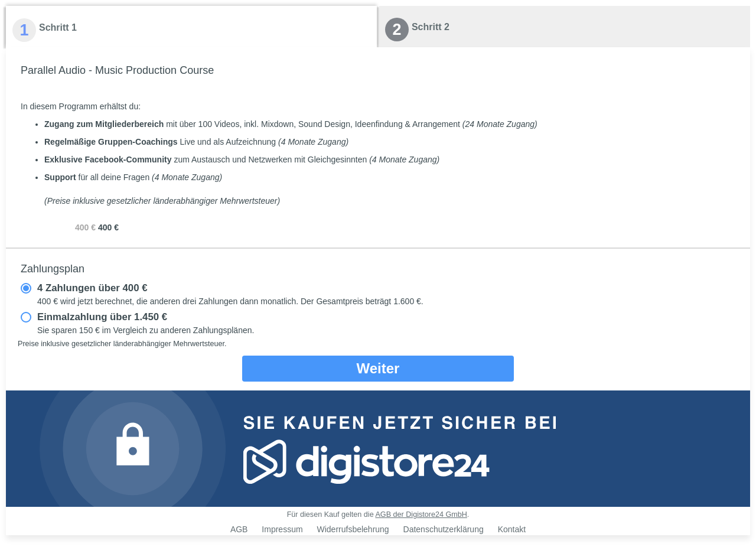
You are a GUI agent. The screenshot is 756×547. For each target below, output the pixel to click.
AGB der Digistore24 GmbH (421, 515)
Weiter (378, 368)
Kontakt (512, 529)
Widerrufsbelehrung (353, 529)
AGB (239, 529)
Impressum (282, 529)
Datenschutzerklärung (444, 529)
